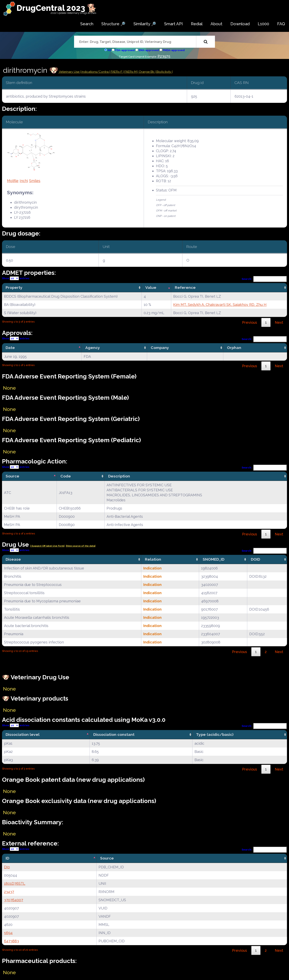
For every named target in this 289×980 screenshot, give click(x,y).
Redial (197, 24)
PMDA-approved (174, 50)
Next (279, 322)
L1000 (263, 24)
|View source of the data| (81, 546)
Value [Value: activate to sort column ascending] (151, 287)
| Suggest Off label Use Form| (47, 546)
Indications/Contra (95, 72)
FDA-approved (125, 50)
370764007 (14, 900)
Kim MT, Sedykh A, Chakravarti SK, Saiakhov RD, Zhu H (220, 305)
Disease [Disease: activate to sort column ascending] (13, 559)
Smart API (174, 24)
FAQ (281, 24)
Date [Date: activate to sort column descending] (10, 348)
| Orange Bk (146, 72)
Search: (264, 279)
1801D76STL (15, 883)
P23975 (164, 56)
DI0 (7, 867)
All (109, 50)
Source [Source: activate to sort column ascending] (107, 858)
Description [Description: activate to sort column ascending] (119, 476)
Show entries (16, 278)
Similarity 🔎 (145, 24)
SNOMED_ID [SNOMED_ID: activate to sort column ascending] (214, 559)
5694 (8, 933)
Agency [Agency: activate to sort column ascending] (93, 348)
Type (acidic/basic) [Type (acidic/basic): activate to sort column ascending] (215, 734)
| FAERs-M (130, 72)
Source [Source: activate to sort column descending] (12, 476)
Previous (250, 322)
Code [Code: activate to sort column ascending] (66, 476)
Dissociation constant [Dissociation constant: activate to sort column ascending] (114, 734)
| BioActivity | (164, 72)
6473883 (11, 941)
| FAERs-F (116, 72)
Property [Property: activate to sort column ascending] (14, 287)
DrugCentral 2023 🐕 (57, 8)
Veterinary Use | (70, 72)
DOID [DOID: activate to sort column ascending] (255, 559)
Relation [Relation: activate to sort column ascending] (153, 559)
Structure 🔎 (113, 24)
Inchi (24, 181)
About (216, 24)
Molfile (13, 181)
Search (87, 24)
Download (240, 24)
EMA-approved (149, 50)
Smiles (35, 181)
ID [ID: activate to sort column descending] (7, 858)
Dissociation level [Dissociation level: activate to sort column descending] (23, 734)
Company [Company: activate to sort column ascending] (160, 348)
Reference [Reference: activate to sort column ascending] (185, 287)
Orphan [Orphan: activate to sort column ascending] (234, 348)
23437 (9, 892)
